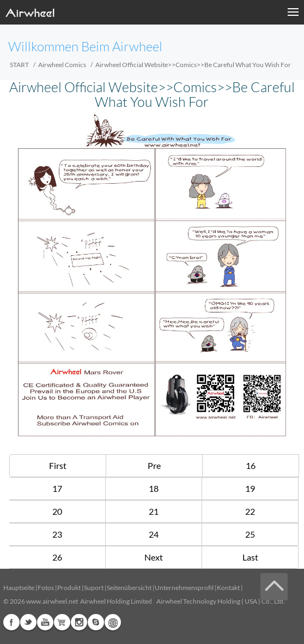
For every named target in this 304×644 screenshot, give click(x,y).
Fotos (46, 588)
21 (154, 511)
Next (154, 557)
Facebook (11, 622)
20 (57, 511)
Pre (154, 465)
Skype (96, 622)
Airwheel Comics (62, 65)
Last (250, 557)
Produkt (69, 588)
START (19, 65)
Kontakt (228, 588)
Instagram (79, 622)
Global (113, 622)
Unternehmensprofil (184, 588)
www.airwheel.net (52, 601)
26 (57, 557)
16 (251, 465)
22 (250, 511)
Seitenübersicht (129, 588)
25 (250, 534)
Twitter (28, 622)
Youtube (45, 622)
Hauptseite (19, 588)
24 (154, 534)
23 (57, 534)
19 (250, 488)
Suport (94, 588)
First (58, 465)
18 (154, 488)
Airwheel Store (62, 622)
